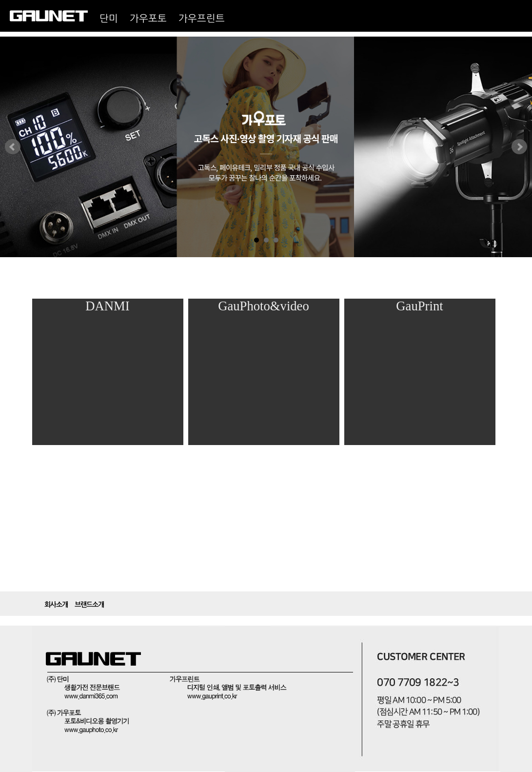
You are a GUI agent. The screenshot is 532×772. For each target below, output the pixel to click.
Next (519, 147)
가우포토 (148, 19)
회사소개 (56, 605)
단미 (109, 19)
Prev (13, 147)
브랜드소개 (89, 605)
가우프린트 (202, 19)
